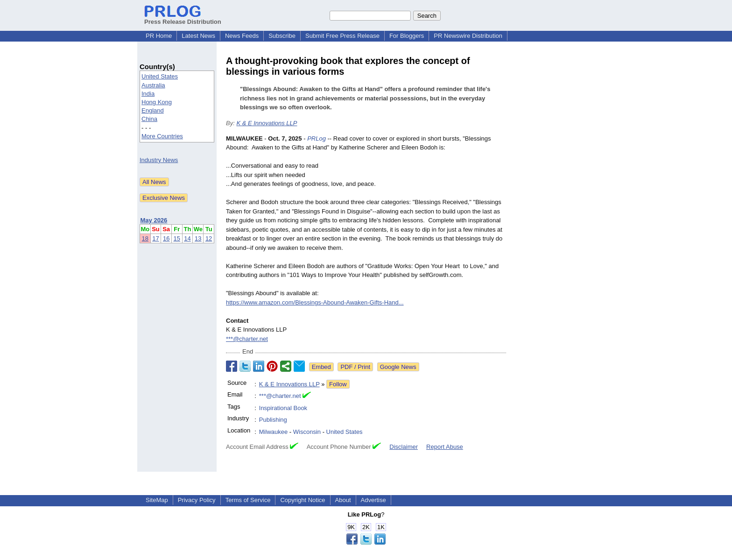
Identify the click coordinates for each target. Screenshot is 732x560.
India (148, 94)
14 (187, 238)
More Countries (162, 136)
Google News (398, 367)
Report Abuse (445, 447)
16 (166, 238)
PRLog (317, 138)
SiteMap (157, 500)
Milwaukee (273, 432)
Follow (338, 384)
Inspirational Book (283, 408)
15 (177, 238)
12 (209, 238)
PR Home (159, 36)
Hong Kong (157, 102)
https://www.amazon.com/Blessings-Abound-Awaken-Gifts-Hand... (315, 302)
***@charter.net (247, 339)
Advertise (373, 500)
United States (160, 76)
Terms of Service (248, 500)
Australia (153, 85)
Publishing (273, 420)
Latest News (198, 36)
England (153, 110)
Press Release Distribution (183, 18)
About (343, 500)
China (149, 119)
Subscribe (282, 36)
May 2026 (154, 220)
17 (155, 238)
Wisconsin (307, 432)
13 (198, 238)
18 (145, 238)
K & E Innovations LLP (267, 123)
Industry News (159, 160)
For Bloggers (407, 36)
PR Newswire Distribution (468, 36)
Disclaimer (404, 447)
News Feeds (242, 36)
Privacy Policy (197, 500)
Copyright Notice (303, 500)
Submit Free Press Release (342, 36)
